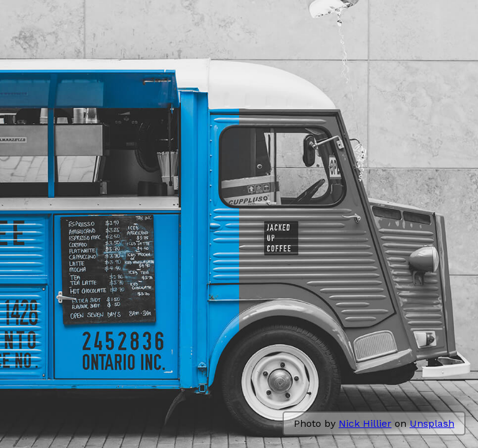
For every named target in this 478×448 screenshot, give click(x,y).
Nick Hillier (365, 423)
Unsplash (432, 423)
